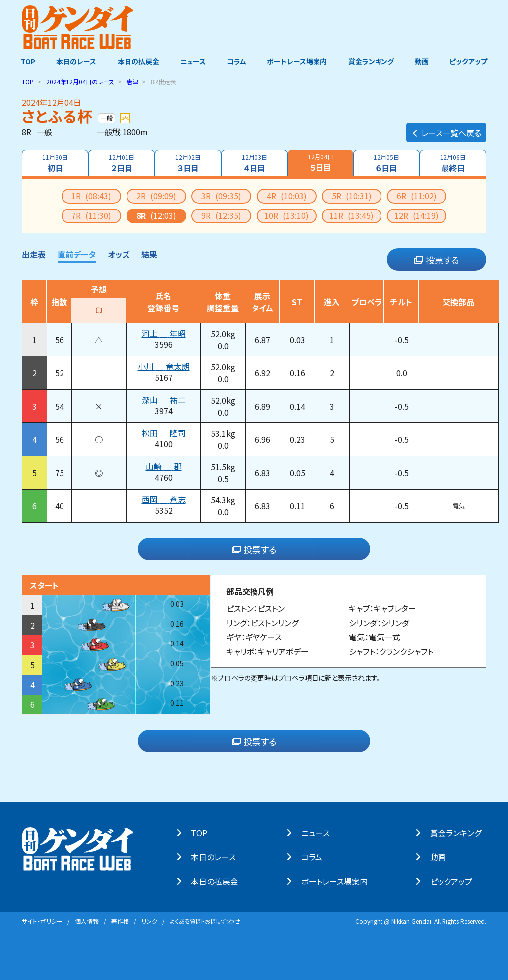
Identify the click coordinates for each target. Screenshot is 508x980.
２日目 (121, 163)
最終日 (454, 163)
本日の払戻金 (136, 61)
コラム (236, 61)
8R (156, 215)
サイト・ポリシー (42, 921)
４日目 (254, 163)
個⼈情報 (87, 921)
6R (417, 195)
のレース (80, 81)
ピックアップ (473, 61)
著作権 (120, 921)
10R (286, 215)
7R (91, 215)
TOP (23, 61)
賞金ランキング (374, 61)
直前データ (77, 254)
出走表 (34, 254)
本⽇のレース (218, 856)
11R (351, 215)
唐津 (132, 81)
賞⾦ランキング (461, 832)
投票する (437, 259)
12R (416, 215)
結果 (149, 254)
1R (91, 195)
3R (221, 195)
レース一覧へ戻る (446, 127)
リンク (149, 921)
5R (352, 195)
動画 (425, 61)
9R (221, 215)
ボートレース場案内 (298, 61)
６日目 (387, 163)
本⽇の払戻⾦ (220, 881)
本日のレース (73, 61)
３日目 (188, 163)
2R (156, 195)
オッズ (119, 254)
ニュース (191, 61)
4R (287, 195)
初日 (54, 163)
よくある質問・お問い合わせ (205, 921)
